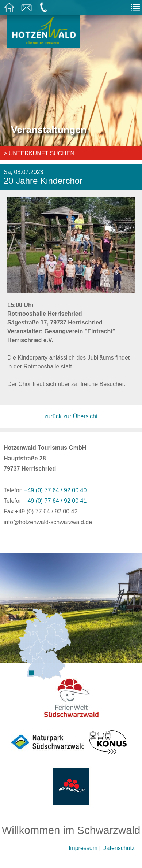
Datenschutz (118, 848)
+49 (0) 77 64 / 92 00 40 (55, 490)
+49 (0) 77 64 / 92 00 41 (55, 501)
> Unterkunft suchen (39, 153)
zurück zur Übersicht (71, 416)
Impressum (83, 848)
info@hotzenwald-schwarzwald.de (48, 522)
